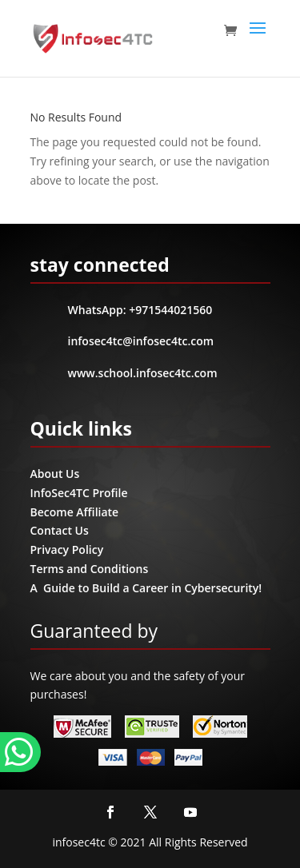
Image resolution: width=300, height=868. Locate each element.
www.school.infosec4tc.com (143, 373)
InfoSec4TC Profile (79, 493)
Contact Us (60, 530)
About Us (55, 474)
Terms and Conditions (90, 569)
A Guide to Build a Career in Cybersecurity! (146, 588)
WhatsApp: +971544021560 (140, 310)
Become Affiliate (75, 512)
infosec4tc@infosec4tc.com (141, 341)
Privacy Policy (67, 549)
